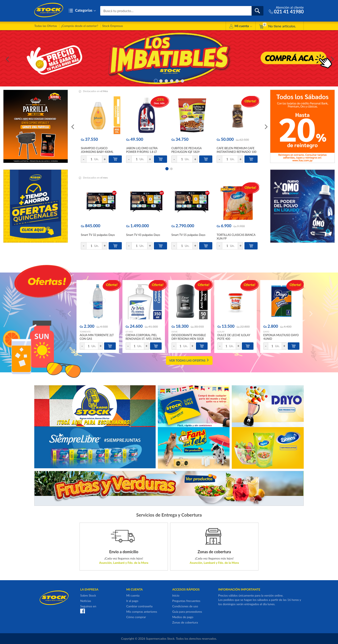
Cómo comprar (136, 617)
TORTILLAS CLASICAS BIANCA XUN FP (236, 237)
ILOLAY (221, 332)
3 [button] (166, 81)
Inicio (176, 595)
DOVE (175, 332)
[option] (169, 58)
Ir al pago (132, 601)
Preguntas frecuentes (186, 601)
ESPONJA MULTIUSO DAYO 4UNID (281, 337)
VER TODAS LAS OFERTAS (189, 360)
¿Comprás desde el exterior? (80, 26)
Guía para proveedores (187, 612)
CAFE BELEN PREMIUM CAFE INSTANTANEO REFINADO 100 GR (236, 152)
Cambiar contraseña (139, 606)
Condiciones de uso (185, 606)
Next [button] (332, 58)
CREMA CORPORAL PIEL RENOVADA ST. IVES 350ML (144, 337)
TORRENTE (85, 332)
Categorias (82, 11)
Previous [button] (6, 58)
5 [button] (177, 81)
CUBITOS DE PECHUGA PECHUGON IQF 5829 (186, 150)
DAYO (266, 332)
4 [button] (172, 81)
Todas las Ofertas (46, 26)
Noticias (86, 601)
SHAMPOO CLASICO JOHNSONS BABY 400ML (97, 150)
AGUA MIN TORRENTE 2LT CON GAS (97, 337)
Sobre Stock (88, 595)
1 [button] (156, 81)
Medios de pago (183, 617)
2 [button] (161, 81)
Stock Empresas (113, 26)
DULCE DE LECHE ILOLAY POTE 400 (234, 337)
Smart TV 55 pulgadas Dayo (188, 235)
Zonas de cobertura (185, 622)
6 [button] (182, 81)
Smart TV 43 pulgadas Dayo (143, 235)
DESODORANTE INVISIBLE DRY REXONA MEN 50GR (189, 337)
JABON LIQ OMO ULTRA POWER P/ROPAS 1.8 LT (142, 150)
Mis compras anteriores (142, 612)
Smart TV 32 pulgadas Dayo (98, 235)
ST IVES (129, 332)
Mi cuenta (241, 27)
